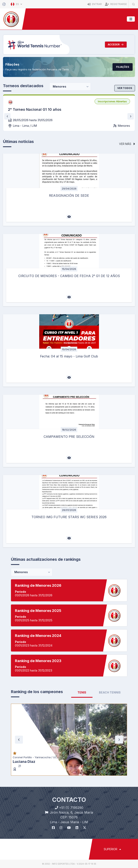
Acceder (116, 45)
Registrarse (116, 4)
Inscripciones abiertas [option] (112, 101)
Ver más (127, 144)
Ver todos (125, 88)
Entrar (95, 4)
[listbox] (112, 101)
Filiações (123, 67)
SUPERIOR (112, 849)
